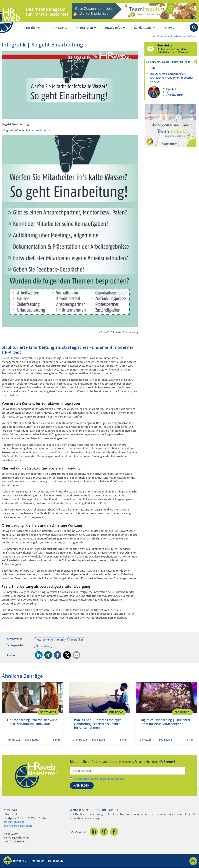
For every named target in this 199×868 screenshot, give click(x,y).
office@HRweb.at (14, 822)
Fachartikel (182, 712)
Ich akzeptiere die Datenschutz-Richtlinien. (99, 779)
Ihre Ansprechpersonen (18, 826)
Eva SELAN (32, 740)
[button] (39, 655)
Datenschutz (56, 861)
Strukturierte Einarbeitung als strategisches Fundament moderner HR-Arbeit (171, 78)
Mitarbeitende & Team (183, 36)
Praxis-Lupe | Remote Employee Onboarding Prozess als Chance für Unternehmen (98, 724)
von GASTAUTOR (173, 95)
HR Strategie (48, 712)
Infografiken (76, 640)
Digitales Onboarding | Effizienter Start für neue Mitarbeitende (166, 722)
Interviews (116, 712)
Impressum (38, 861)
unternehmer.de (41, 130)
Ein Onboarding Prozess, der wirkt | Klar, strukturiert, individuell (32, 722)
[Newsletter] (150, 49)
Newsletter (165, 45)
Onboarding (43, 646)
